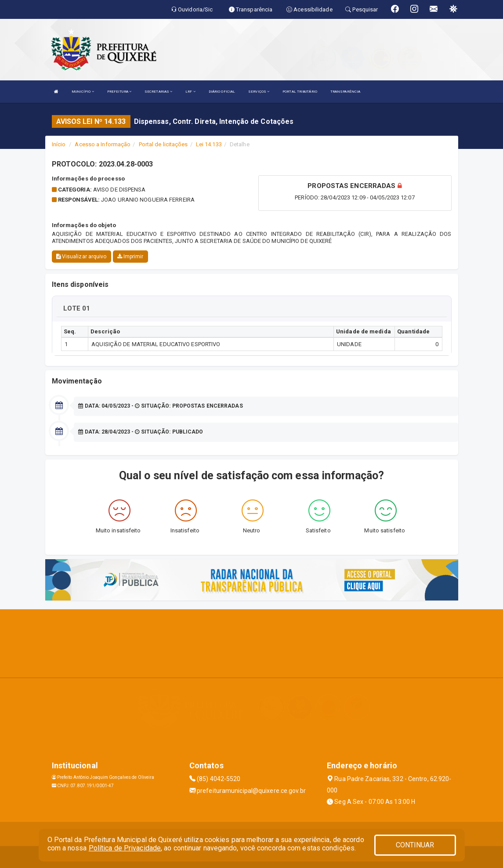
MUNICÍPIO (83, 92)
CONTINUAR (415, 845)
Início (59, 144)
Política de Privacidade (125, 848)
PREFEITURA (119, 92)
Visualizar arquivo (81, 257)
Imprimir (130, 257)
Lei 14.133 (209, 144)
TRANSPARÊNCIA (345, 92)
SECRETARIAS (158, 92)
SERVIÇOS (259, 92)
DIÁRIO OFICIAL (222, 92)
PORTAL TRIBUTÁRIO (300, 92)
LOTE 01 (77, 308)
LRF (190, 92)
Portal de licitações (163, 144)
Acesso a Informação (103, 144)
